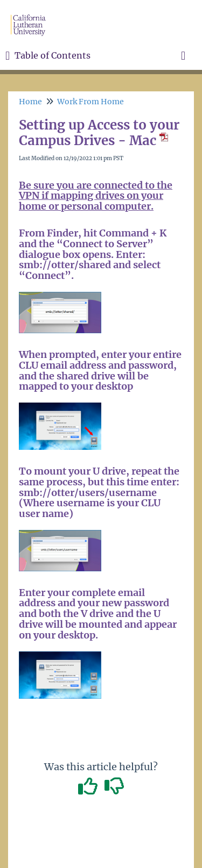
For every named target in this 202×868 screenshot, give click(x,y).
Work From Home (90, 102)
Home (30, 102)
